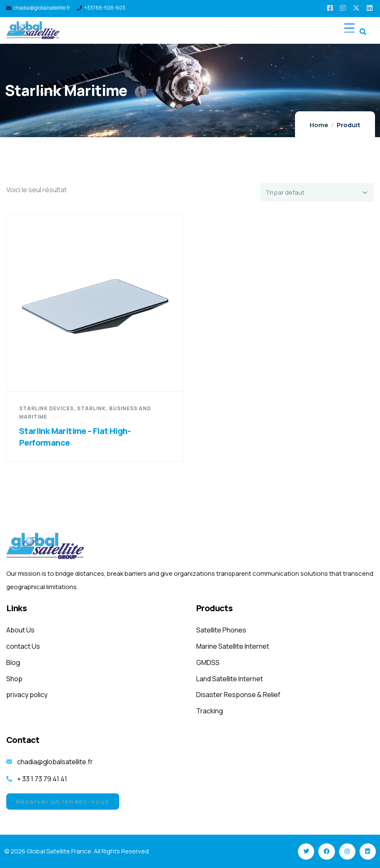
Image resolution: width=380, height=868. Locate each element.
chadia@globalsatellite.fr (42, 8)
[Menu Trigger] (349, 28)
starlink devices (46, 408)
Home (319, 125)
